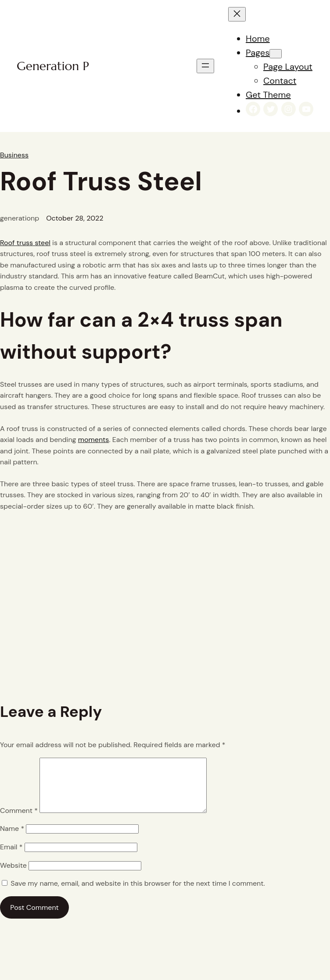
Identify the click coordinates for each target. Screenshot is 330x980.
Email (11, 857)
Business (14, 155)
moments (94, 440)
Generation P (53, 66)
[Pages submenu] (276, 54)
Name (12, 839)
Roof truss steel (25, 243)
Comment (19, 821)
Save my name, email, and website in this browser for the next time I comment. (138, 894)
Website (13, 876)
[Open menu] (205, 66)
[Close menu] (237, 14)
